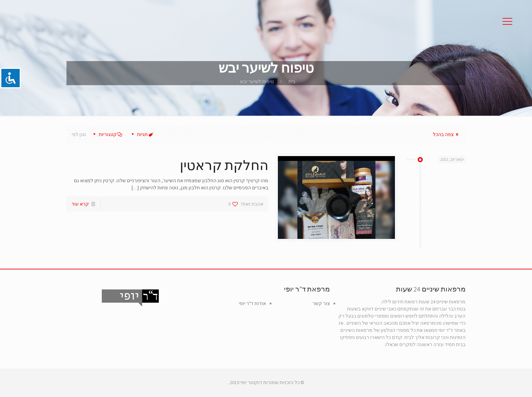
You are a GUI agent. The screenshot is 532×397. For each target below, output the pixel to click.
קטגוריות (107, 134)
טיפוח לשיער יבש (257, 81)
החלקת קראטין (224, 165)
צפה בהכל (447, 134)
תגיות (142, 134)
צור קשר (321, 303)
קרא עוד (80, 204)
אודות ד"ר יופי (252, 303)
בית (292, 81)
